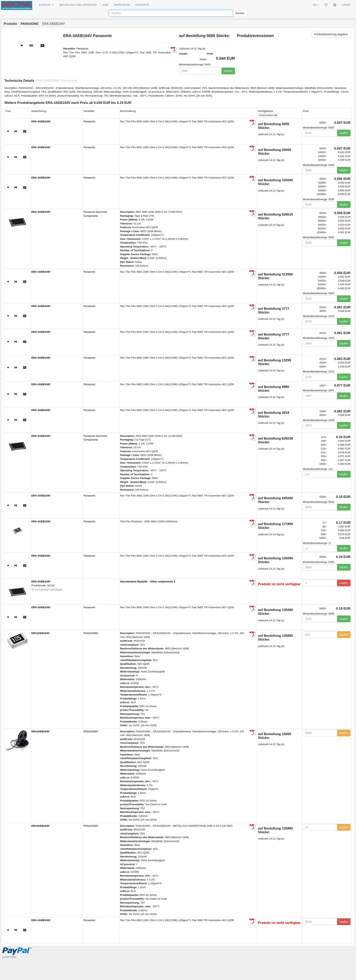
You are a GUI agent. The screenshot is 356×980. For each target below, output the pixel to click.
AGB (105, 5)
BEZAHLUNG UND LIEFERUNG (78, 5)
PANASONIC (91, 633)
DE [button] (316, 5)
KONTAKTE (142, 5)
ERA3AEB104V (41, 633)
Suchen (240, 13)
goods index (9, 957)
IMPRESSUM (122, 5)
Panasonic (83, 49)
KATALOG (46, 5)
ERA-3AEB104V (41, 121)
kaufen (228, 71)
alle (268, 115)
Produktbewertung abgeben (331, 34)
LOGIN (346, 5)
